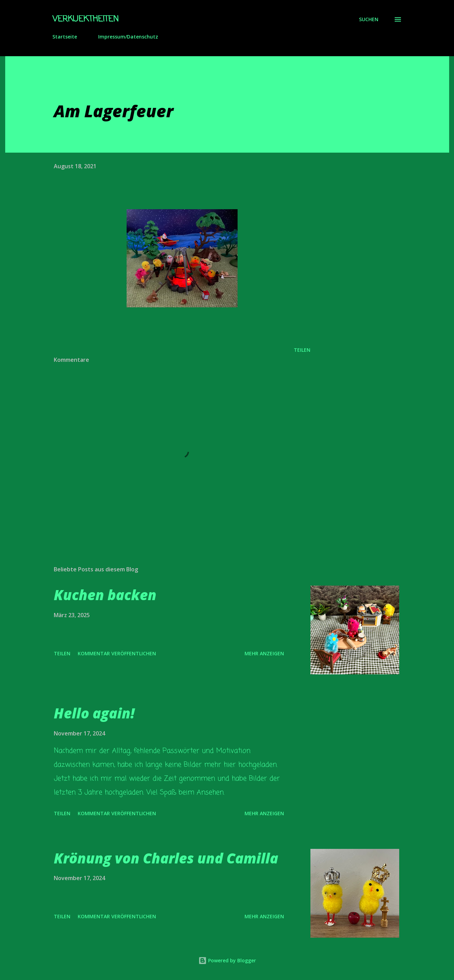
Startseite (65, 37)
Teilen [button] (302, 350)
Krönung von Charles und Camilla (166, 858)
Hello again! (94, 713)
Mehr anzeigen (264, 653)
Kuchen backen (105, 595)
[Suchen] (369, 19)
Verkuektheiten (85, 19)
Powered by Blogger (227, 960)
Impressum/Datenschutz (128, 37)
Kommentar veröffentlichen (117, 653)
